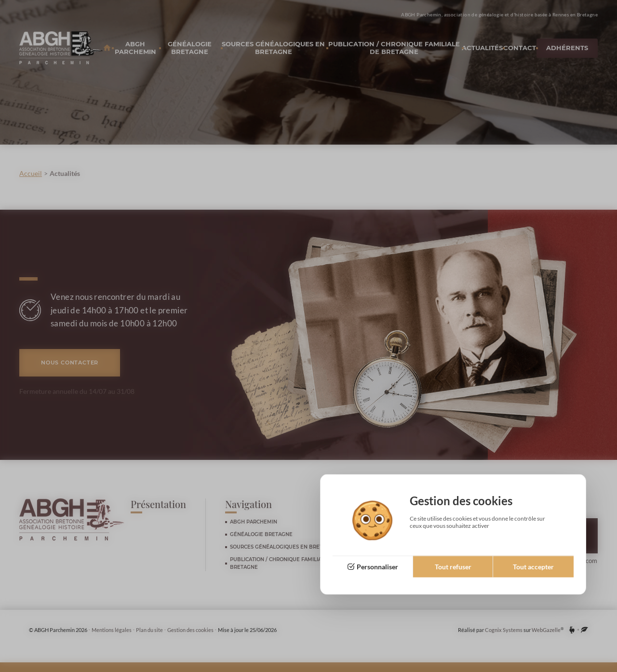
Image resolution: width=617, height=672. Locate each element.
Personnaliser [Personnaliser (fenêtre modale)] (377, 567)
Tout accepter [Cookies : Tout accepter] (533, 567)
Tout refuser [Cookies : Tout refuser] (453, 567)
